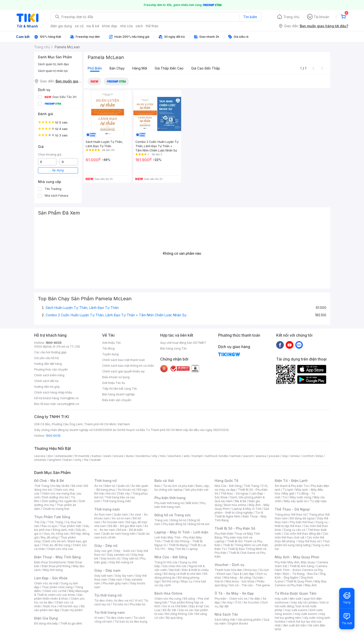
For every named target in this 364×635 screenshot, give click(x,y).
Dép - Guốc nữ (124, 551)
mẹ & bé (93, 26)
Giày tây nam (124, 576)
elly (155, 456)
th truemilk (82, 456)
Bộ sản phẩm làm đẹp (59, 608)
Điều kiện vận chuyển (117, 400)
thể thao (152, 26)
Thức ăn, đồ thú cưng (56, 545)
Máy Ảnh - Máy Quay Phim (297, 557)
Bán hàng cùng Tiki (173, 348)
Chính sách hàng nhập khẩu (53, 392)
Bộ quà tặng (174, 618)
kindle (224, 456)
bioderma (143, 456)
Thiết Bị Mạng (178, 545)
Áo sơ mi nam (121, 518)
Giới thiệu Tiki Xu (114, 383)
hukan (68, 460)
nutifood (211, 456)
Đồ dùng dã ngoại (302, 518)
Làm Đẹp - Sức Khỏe (51, 578)
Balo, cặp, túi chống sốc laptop (182, 488)
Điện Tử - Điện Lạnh (291, 481)
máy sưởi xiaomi (306, 614)
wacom (248, 456)
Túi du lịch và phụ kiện (178, 486)
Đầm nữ (110, 486)
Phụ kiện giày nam (115, 583)
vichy (78, 460)
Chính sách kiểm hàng (49, 375)
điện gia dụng (61, 26)
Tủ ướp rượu (318, 501)
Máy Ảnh (311, 585)
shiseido (40, 460)
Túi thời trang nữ (108, 595)
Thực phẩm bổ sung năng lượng (302, 543)
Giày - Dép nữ (106, 546)
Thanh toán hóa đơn (228, 570)
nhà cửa (126, 26)
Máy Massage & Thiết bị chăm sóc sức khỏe (61, 593)
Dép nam (116, 579)
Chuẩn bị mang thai (56, 509)
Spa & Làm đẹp (244, 574)
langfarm (55, 460)
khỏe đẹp (110, 26)
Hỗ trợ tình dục (69, 606)
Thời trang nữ (106, 481)
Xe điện (255, 599)
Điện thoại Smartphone (50, 562)
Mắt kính (192, 503)
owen (107, 456)
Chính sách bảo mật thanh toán (124, 360)
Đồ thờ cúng (170, 581)
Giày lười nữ (130, 558)
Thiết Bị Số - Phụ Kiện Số (235, 528)
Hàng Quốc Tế (226, 481)
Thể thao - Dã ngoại (234, 493)
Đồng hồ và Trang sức (173, 515)
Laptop (193, 549)
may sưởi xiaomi (296, 610)
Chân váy (123, 493)
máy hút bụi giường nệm (300, 616)
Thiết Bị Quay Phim (299, 581)
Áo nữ (98, 486)
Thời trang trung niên (117, 501)
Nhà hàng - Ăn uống (237, 578)
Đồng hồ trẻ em (199, 524)
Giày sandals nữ (118, 555)
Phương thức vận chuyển (51, 369)
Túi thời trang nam (109, 612)
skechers (175, 456)
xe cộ (79, 26)
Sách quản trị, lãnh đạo (53, 64)
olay (285, 456)
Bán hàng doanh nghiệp (119, 394)
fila (86, 460)
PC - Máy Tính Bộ (173, 549)
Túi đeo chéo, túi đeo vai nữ (113, 600)
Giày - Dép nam (107, 570)
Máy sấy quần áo (296, 501)
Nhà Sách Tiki (226, 614)
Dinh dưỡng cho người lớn (59, 501)
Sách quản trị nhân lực (53, 71)
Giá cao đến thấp (206, 68)
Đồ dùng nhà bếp (46, 623)
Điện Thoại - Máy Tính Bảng (57, 557)
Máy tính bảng (53, 570)
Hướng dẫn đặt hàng (48, 364)
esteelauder (64, 456)
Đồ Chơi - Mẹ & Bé (49, 481)
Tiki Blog (108, 348)
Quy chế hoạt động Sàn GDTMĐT (183, 343)
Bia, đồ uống (49, 537)
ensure (119, 456)
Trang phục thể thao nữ (291, 514)
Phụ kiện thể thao (302, 522)
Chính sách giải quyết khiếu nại (123, 371)
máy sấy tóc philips (304, 602)
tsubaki (96, 460)
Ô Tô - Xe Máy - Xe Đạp (234, 593)
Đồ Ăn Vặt (169, 610)
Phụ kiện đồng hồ (174, 524)
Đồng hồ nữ (178, 520)
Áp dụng (58, 170)
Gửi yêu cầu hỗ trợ (46, 358)
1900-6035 (54, 343)
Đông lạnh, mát (63, 530)
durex (130, 456)
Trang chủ (291, 17)
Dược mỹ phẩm (72, 610)
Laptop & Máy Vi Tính (247, 509)
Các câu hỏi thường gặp (50, 352)
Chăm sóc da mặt (46, 583)
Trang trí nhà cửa (166, 562)
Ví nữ (138, 600)
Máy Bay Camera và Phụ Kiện (301, 583)
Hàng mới (140, 68)
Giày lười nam (103, 576)
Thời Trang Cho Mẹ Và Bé (52, 486)
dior (50, 456)
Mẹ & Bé (241, 501)
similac (295, 456)
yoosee (274, 456)
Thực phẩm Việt (70, 526)
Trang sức (161, 520)
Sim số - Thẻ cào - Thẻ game (250, 585)
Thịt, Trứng (55, 522)
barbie (96, 456)
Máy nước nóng (301, 497)
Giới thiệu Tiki (111, 343)
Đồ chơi (77, 486)
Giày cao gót (103, 551)
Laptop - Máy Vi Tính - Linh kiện (181, 532)
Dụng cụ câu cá (294, 530)
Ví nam (99, 618)
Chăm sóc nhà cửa (60, 549)
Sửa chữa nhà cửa (174, 566)
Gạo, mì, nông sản (56, 534)
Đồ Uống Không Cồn (179, 614)
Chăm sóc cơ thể (55, 591)
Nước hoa (50, 606)
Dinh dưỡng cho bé (55, 497)
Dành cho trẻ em (55, 541)
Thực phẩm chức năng (57, 587)
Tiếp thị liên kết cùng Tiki (120, 389)
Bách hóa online (235, 505)
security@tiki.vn (68, 404)
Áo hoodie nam (113, 522)
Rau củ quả (49, 526)
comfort (308, 456)
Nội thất (174, 570)
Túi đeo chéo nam (119, 618)
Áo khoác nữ (127, 490)
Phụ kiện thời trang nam (180, 505)
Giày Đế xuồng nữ (121, 562)
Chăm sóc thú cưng (168, 599)
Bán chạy (117, 68)
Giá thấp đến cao (169, 68)
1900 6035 (53, 436)
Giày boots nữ (110, 558)
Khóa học (251, 570)
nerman (236, 456)
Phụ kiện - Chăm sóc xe (231, 599)
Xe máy (227, 602)
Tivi (285, 497)
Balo (158, 486)
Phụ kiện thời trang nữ (169, 503)
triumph (197, 456)
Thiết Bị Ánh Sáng (302, 566)
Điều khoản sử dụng (116, 377)
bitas (319, 456)
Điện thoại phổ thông (56, 566)
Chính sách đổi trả (46, 381)
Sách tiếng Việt (225, 620)
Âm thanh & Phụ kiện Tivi (292, 486)
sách (139, 26)
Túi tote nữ (120, 604)
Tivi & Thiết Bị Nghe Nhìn (239, 514)
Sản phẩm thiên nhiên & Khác (58, 597)
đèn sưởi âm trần (294, 625)
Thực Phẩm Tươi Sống (52, 517)
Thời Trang (251, 486)
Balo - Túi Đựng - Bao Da (300, 574)
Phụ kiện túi (137, 604)
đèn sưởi (295, 599)
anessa (261, 456)
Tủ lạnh (288, 490)
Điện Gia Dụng (46, 618)
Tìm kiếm (250, 17)
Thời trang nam (107, 509)
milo (163, 456)
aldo (187, 456)
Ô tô (238, 602)
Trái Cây (40, 522)
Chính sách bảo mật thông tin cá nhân (128, 366)
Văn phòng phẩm (249, 620)
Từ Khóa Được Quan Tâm (295, 593)
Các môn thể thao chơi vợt (302, 535)
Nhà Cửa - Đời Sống (171, 557)
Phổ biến (95, 68)
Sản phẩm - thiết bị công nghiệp (242, 511)
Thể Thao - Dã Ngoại (292, 509)
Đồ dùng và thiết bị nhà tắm (182, 574)
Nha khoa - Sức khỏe (240, 581)
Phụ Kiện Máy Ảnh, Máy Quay (295, 562)
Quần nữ (123, 486)
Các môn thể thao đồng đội (302, 534)
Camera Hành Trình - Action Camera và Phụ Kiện (301, 570)
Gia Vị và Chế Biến (175, 606)
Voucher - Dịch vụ (229, 565)
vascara (40, 456)
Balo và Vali (164, 481)
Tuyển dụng (110, 354)
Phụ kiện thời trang (170, 498)
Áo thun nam (103, 514)
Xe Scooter (251, 602)
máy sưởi (281, 599)
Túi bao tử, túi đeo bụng (131, 622)
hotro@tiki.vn (70, 398)
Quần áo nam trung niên (119, 534)
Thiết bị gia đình (71, 623)
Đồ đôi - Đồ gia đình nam (125, 526)
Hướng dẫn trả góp (47, 387)
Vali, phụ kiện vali (197, 490)
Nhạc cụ (187, 581)
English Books (238, 623)
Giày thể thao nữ (309, 541)
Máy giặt (288, 493)
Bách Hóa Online (168, 593)
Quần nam (121, 514)
